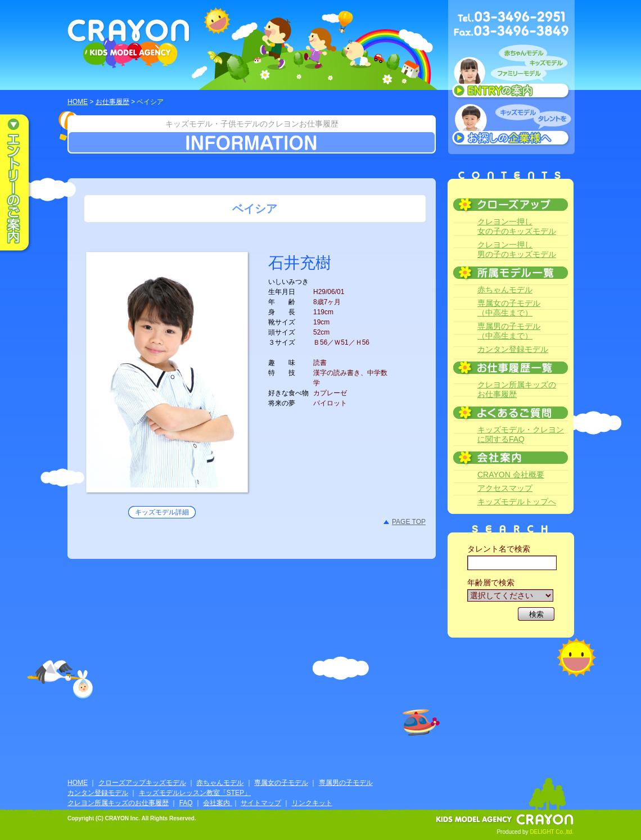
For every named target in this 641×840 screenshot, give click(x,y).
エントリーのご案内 (22, 183)
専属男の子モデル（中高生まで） (509, 331)
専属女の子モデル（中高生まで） (509, 308)
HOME (78, 102)
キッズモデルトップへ (517, 502)
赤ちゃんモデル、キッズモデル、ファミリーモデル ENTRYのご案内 (511, 74)
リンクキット (312, 803)
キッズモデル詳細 (162, 512)
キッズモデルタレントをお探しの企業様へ (511, 126)
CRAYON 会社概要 (511, 475)
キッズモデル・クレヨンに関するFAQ (521, 434)
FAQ (186, 803)
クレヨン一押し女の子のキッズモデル (517, 226)
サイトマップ (261, 803)
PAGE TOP (409, 522)
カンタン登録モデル (513, 349)
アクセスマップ (505, 488)
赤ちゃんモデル (505, 290)
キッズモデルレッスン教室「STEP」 (195, 793)
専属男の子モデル (346, 783)
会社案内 (217, 803)
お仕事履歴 (112, 102)
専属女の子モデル (281, 783)
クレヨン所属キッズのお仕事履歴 (517, 389)
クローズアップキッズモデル (142, 783)
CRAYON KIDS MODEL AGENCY (129, 44)
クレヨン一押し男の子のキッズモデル (517, 249)
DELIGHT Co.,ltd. (552, 832)
